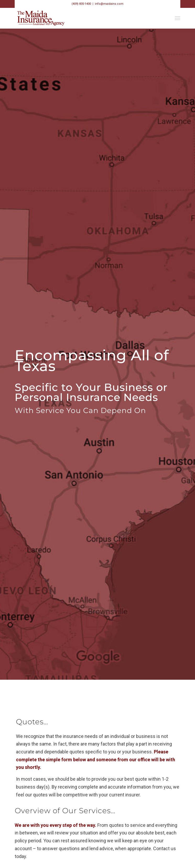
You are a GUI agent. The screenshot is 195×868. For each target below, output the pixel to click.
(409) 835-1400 (81, 4)
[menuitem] (178, 18)
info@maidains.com (109, 4)
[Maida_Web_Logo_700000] (81, 18)
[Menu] (178, 18)
